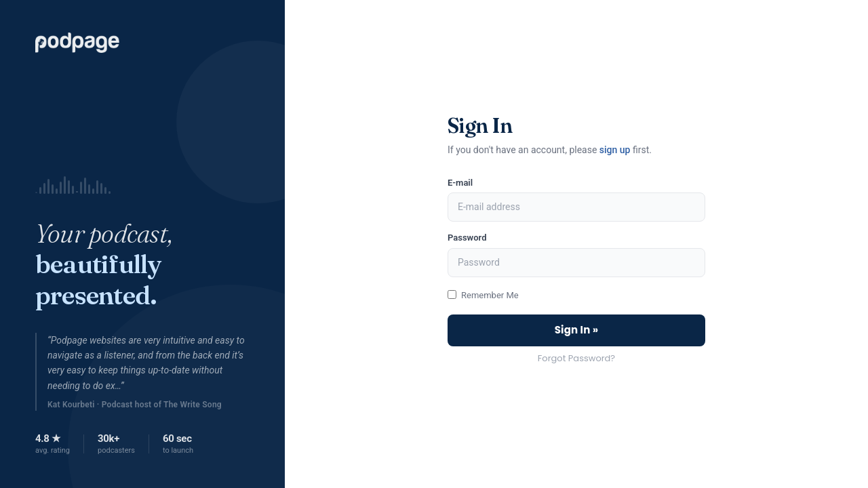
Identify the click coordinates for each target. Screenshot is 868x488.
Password (467, 238)
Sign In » (577, 330)
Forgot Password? (576, 358)
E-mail (460, 183)
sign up (615, 150)
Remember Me (490, 295)
